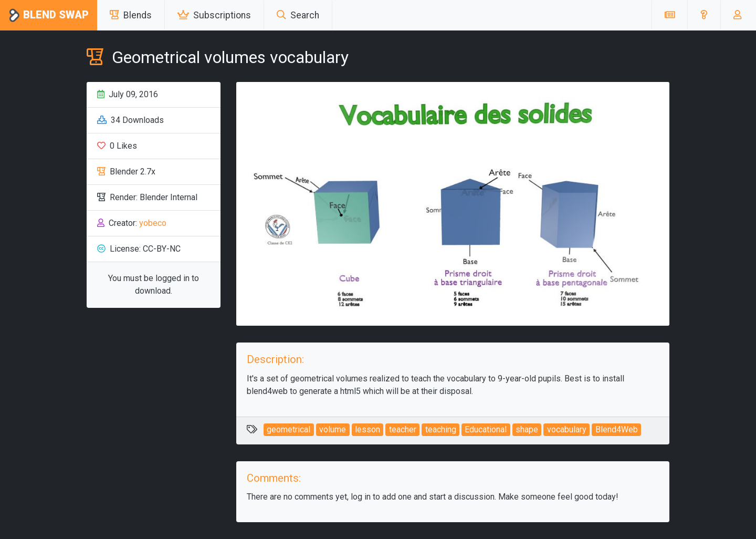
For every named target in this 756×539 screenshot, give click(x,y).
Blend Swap (49, 15)
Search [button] (298, 15)
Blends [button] (131, 15)
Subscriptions (214, 15)
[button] (704, 15)
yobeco (153, 223)
